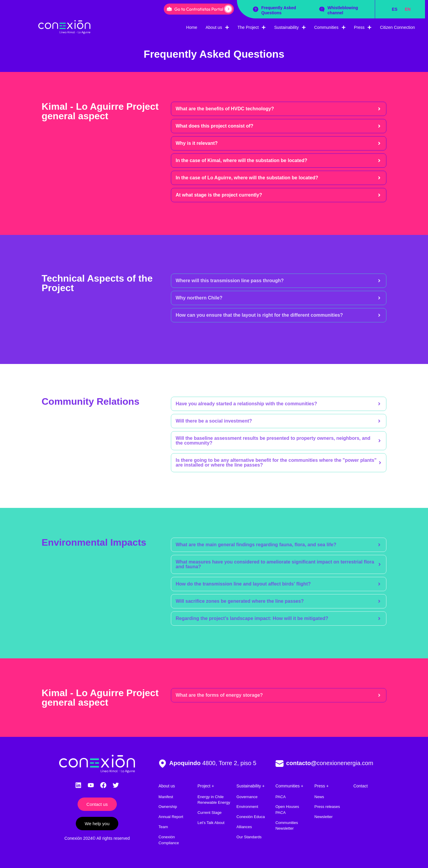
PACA (281, 797)
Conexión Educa (251, 817)
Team (163, 827)
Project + (206, 786)
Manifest (166, 797)
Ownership (168, 807)
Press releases (327, 807)
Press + (322, 786)
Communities (330, 27)
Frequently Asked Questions (279, 10)
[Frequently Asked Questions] (256, 9)
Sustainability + (251, 786)
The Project (252, 27)
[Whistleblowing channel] (322, 9)
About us (217, 27)
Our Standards (249, 837)
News (319, 797)
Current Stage (209, 813)
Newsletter (324, 817)
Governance (247, 797)
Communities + (289, 786)
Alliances (244, 827)
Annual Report (171, 817)
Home (192, 27)
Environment (247, 807)
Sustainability (290, 27)
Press (363, 27)
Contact (361, 786)
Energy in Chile (210, 797)
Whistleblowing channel (343, 10)
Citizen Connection (397, 27)
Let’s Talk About (211, 823)
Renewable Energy (214, 802)
